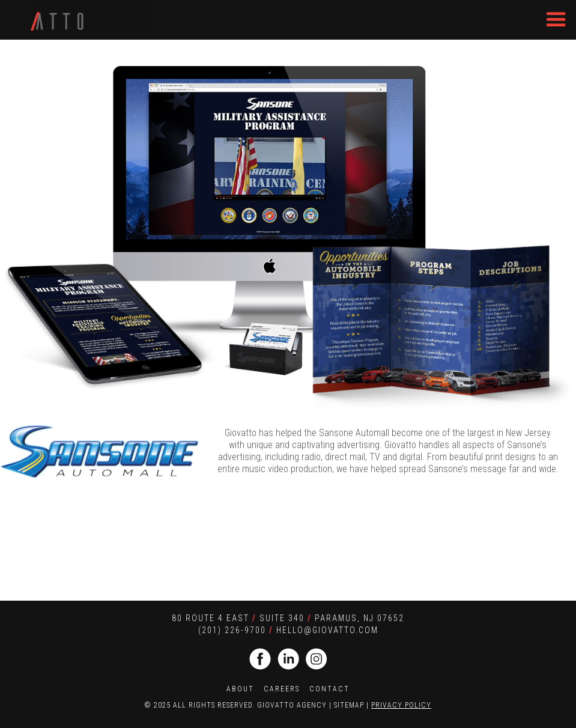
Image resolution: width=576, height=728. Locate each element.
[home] (92, 20)
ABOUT (240, 689)
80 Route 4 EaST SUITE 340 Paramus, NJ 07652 (288, 618)
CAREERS (282, 689)
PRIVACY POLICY (401, 705)
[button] (556, 20)
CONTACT (329, 689)
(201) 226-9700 (232, 630)
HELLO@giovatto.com (327, 630)
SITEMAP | (353, 705)
